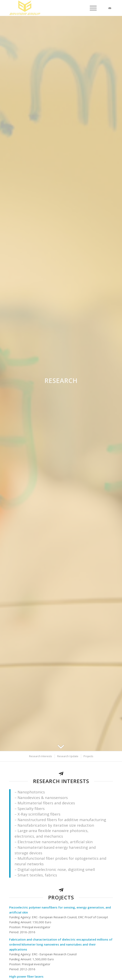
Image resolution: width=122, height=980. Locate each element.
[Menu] (91, 8)
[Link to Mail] (110, 8)
